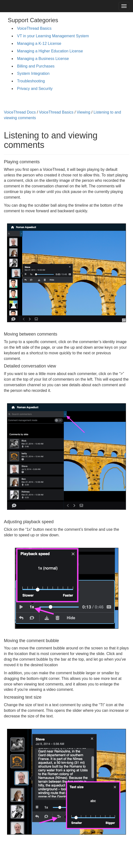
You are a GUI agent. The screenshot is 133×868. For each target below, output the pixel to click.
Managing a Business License (43, 59)
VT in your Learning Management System (53, 36)
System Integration (33, 73)
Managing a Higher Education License (50, 51)
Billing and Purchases (36, 66)
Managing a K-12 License (39, 43)
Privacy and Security (35, 89)
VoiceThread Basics (34, 28)
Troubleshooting (31, 81)
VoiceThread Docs (20, 112)
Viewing (84, 112)
